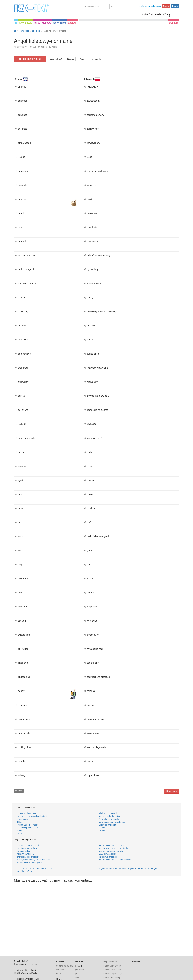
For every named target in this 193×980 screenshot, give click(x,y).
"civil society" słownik (108, 813)
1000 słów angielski (108, 854)
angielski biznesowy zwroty (111, 851)
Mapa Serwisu (110, 961)
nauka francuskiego (112, 978)
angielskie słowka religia (110, 816)
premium (173, 23)
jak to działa (59, 23)
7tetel (19, 831)
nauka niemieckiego (112, 970)
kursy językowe (42, 23)
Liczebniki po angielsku (27, 828)
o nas (78, 966)
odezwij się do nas (65, 966)
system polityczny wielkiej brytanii (32, 816)
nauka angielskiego (112, 966)
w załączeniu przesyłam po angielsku (34, 860)
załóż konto (145, 6)
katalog (73, 23)
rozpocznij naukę (30, 59)
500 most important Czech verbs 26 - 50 (35, 868)
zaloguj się (156, 6)
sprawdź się (95, 59)
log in (166, 6)
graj (82, 59)
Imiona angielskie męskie (28, 825)
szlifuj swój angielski (108, 857)
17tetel (102, 831)
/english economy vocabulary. (112, 822)
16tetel (20, 822)
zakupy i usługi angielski (28, 845)
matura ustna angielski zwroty (112, 845)
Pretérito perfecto (25, 871)
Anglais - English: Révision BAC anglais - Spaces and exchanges (128, 868)
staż (77, 978)
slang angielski (24, 851)
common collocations (26, 813)
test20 (20, 834)
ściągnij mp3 (56, 59)
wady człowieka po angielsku (30, 863)
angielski (19, 791)
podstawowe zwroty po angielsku (114, 848)
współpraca (61, 970)
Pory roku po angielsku (109, 819)
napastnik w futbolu (26, 854)
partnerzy (79, 970)
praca (78, 974)
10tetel (102, 828)
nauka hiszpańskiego (113, 974)
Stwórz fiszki (172, 791)
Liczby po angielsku (108, 825)
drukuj (71, 59)
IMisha (54, 47)
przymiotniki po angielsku (28, 857)
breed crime (22, 819)
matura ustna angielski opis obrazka (115, 860)
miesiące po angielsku (27, 848)
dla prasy (60, 974)
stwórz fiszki (25, 23)
